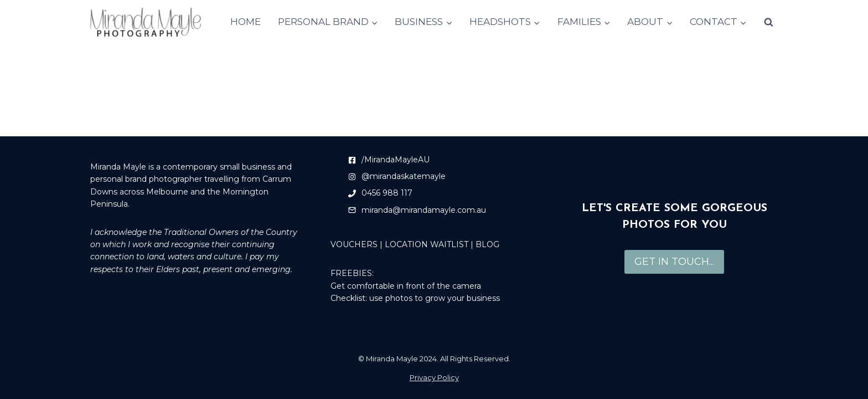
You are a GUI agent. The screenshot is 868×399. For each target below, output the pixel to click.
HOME (246, 22)
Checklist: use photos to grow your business (415, 298)
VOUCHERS (354, 244)
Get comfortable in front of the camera (406, 286)
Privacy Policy (434, 377)
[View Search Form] (768, 22)
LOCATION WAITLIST (427, 244)
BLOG (487, 244)
